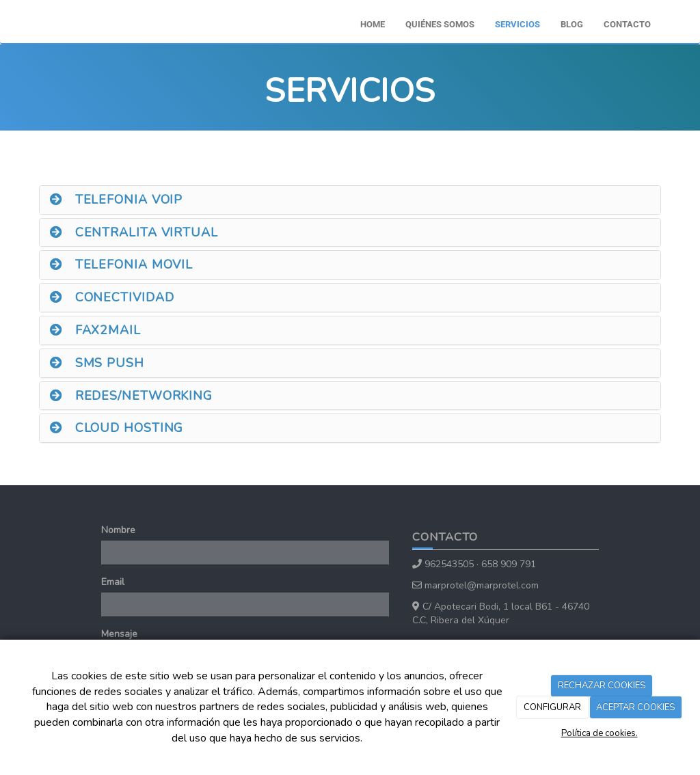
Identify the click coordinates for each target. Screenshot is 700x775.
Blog (572, 24)
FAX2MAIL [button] (95, 330)
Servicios (517, 24)
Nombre (118, 530)
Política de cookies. (600, 733)
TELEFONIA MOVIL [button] (121, 264)
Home (373, 24)
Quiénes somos (440, 24)
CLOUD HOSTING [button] (117, 428)
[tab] (350, 200)
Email (113, 582)
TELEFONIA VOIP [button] (116, 200)
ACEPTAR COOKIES (635, 707)
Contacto (627, 24)
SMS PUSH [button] (97, 363)
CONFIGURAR (552, 707)
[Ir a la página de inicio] (25, 17)
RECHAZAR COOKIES (602, 685)
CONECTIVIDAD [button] (112, 297)
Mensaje (119, 634)
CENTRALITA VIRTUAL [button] (134, 232)
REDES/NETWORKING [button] (131, 396)
